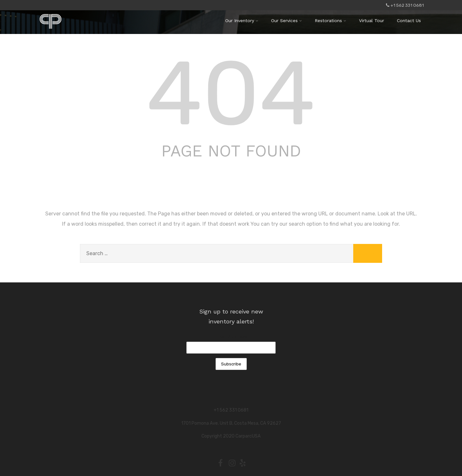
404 (231, 94)
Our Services (287, 21)
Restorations (330, 21)
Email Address (231, 337)
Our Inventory (242, 21)
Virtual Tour (372, 21)
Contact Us (409, 21)
